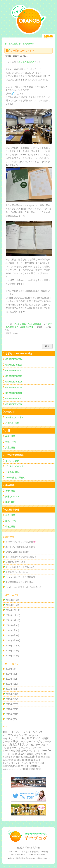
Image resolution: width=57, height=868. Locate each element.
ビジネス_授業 (20, 324)
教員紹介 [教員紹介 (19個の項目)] (36, 760)
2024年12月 (11, 610)
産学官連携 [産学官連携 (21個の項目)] (9, 766)
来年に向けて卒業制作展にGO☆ (21, 557)
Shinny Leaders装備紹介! (17, 552)
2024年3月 (11, 651)
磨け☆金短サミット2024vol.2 (20, 567)
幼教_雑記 (10, 527)
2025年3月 (11, 600)
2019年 (9, 699)
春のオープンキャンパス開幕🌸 (21, 542)
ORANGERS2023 (14, 365)
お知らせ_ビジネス (14, 417)
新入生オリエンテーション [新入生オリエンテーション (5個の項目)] (15, 763)
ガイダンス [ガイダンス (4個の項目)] (33, 735)
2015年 (9, 719)
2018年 (9, 704)
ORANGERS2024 (14, 359)
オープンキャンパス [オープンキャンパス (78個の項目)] (15, 735)
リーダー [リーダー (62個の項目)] (46, 751)
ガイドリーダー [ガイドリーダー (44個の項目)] (12, 738)
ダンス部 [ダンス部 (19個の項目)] (7, 745)
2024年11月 (11, 615)
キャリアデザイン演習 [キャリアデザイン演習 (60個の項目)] (35, 738)
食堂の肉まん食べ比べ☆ (17, 572)
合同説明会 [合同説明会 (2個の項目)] (8, 757)
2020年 (9, 694)
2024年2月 (11, 656)
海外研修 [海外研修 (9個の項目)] (40, 763)
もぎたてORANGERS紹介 (19, 353)
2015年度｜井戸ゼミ (15, 478)
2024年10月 (11, 620)
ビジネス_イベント (14, 466)
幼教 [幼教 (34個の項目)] (28, 760)
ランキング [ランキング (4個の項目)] (34, 751)
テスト (17, 327)
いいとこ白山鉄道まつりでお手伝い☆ (24, 587)
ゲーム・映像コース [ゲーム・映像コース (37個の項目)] (14, 742)
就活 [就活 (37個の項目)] (5, 760)
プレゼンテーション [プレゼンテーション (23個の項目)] (37, 745)
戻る (47, 346)
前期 (12, 327)
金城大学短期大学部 (28, 848)
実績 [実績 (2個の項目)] (48, 757)
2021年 (9, 689)
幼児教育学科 (12, 510)
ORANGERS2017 (14, 399)
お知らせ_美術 (12, 423)
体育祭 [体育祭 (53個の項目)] (22, 754)
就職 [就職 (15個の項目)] (11, 760)
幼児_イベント (12, 521)
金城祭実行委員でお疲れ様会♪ (20, 582)
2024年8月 (11, 625)
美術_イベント (12, 497)
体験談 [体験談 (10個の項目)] (30, 754)
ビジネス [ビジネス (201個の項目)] (19, 744)
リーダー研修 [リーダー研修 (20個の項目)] (10, 754)
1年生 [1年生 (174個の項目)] (6, 732)
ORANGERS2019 (14, 387)
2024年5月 (11, 640)
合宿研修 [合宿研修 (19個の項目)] (18, 757)
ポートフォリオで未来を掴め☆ (20, 547)
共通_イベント (12, 442)
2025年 (9, 669)
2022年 (9, 684)
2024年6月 (11, 635)
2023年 (9, 679)
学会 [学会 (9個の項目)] (43, 757)
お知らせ (10, 412)
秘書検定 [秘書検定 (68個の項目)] (35, 766)
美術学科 (10, 485)
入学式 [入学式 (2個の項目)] (37, 754)
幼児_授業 (10, 515)
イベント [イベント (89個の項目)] (17, 732)
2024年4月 (11, 646)
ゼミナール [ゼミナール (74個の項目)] (44, 741)
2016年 (9, 714)
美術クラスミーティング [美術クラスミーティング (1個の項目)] (13, 769)
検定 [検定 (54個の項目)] (31, 763)
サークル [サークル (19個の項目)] (31, 742)
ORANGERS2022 (14, 370)
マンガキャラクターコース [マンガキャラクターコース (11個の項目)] (16, 748)
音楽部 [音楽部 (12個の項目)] (32, 769)
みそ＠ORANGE (26, 62)
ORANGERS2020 (14, 382)
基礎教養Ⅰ (31, 327)
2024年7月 (11, 630)
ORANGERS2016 (14, 404)
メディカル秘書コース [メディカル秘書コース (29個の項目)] (16, 751)
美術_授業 (10, 491)
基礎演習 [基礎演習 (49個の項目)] (35, 757)
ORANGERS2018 (14, 393)
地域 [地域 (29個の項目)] (26, 757)
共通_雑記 (10, 448)
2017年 (9, 709)
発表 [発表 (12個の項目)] (18, 766)
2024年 (9, 674)
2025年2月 (11, 605)
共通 (8, 431)
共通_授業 (10, 436)
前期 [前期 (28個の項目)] (43, 754)
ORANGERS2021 (14, 376)
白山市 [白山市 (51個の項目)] (25, 766)
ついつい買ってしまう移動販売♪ (21, 577)
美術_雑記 (10, 502)
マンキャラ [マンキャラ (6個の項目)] (36, 748)
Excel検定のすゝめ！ (16, 562)
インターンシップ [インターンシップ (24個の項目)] (33, 732)
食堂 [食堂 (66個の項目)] (39, 769)
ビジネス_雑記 (12, 472)
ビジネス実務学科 (34, 324)
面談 (23, 327)
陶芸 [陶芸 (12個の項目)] (26, 769)
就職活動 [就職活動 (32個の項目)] (19, 760)
